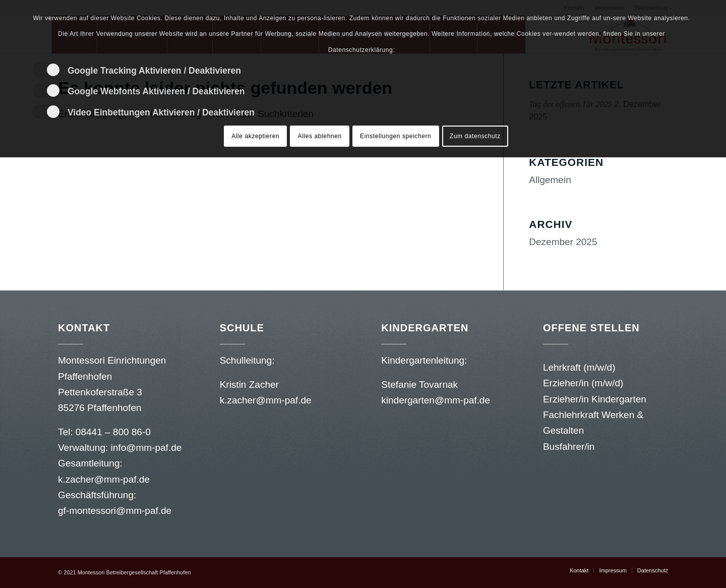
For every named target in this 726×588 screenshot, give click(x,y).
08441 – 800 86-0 (113, 432)
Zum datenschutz (475, 136)
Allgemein (550, 180)
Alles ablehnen (320, 136)
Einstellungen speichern (396, 136)
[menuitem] (579, 570)
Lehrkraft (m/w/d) (579, 367)
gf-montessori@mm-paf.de (115, 511)
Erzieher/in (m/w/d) (583, 383)
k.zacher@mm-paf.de (105, 479)
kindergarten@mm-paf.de (437, 400)
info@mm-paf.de (146, 448)
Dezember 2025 (563, 242)
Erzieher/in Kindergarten (595, 399)
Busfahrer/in (569, 447)
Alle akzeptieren (255, 136)
